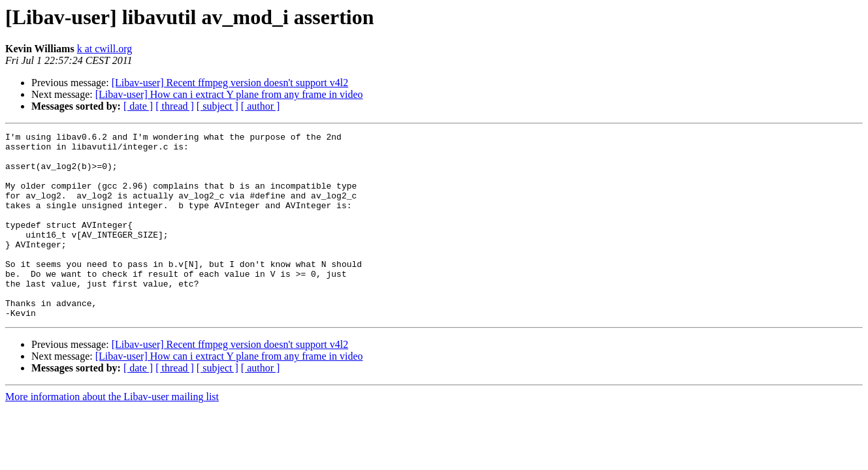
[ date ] (138, 106)
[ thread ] (175, 106)
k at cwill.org (105, 49)
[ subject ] (217, 106)
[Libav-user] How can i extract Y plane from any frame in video (229, 94)
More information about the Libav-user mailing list (112, 434)
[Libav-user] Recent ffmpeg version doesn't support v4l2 (230, 83)
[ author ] (261, 106)
